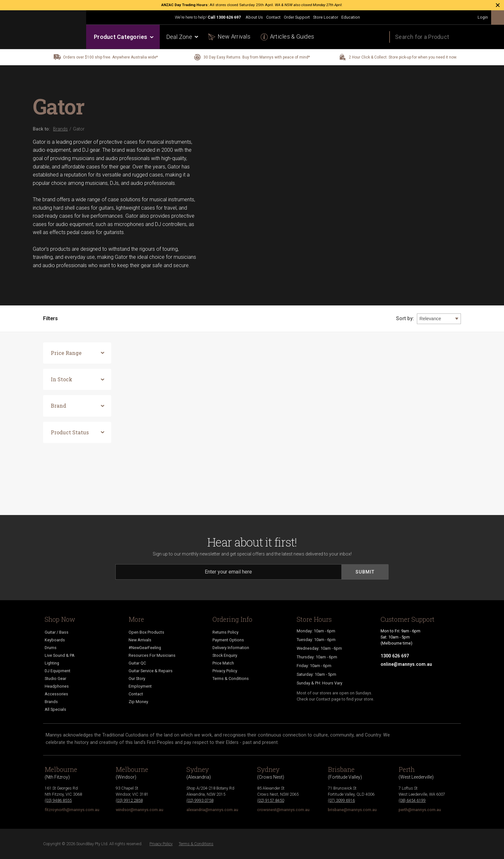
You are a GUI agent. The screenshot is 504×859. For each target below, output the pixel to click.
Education (351, 17)
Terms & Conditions (231, 678)
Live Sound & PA (60, 655)
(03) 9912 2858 (129, 800)
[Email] (229, 572)
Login (483, 17)
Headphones (57, 686)
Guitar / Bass (57, 632)
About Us (254, 17)
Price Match (223, 663)
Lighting (52, 663)
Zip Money (138, 702)
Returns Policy (225, 632)
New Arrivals (234, 36)
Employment (140, 686)
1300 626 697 (229, 17)
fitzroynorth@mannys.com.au (72, 810)
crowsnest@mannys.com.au (283, 810)
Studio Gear (55, 678)
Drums (51, 648)
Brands (51, 702)
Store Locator (326, 17)
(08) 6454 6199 (412, 800)
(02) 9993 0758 (200, 800)
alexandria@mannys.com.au (212, 810)
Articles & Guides (292, 36)
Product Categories (123, 37)
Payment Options (228, 640)
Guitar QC (137, 663)
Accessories (56, 694)
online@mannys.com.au (406, 664)
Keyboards (55, 640)
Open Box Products (146, 632)
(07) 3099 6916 (341, 800)
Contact (273, 17)
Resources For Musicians (152, 655)
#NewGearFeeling (145, 648)
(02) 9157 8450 (271, 800)
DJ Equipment (58, 671)
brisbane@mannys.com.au (352, 810)
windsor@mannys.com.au (139, 810)
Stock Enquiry (225, 655)
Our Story (137, 678)
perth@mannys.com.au (420, 810)
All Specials (55, 709)
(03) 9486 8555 (58, 800)
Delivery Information (231, 648)
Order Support (297, 17)
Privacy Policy (225, 671)
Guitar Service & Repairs (151, 671)
